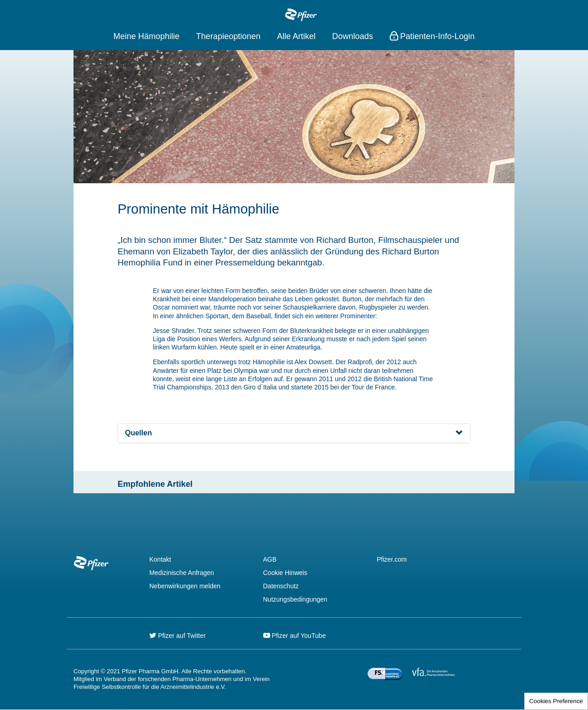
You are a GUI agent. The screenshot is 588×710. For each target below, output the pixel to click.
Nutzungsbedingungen (295, 599)
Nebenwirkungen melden (185, 586)
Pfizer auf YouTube (295, 636)
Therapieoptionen (228, 36)
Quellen (139, 433)
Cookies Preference (556, 701)
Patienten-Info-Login (437, 36)
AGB (270, 559)
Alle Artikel (296, 36)
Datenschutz (281, 586)
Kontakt (160, 559)
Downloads (353, 36)
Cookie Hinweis (285, 573)
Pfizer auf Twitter (178, 636)
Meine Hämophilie (147, 36)
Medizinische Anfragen (182, 573)
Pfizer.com (392, 559)
